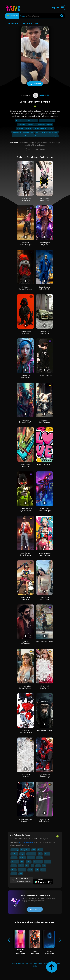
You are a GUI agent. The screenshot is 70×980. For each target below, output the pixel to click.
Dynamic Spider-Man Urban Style (44, 776)
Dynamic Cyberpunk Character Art (26, 820)
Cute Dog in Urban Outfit (45, 199)
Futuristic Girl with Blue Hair (26, 377)
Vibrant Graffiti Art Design (26, 465)
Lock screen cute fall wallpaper (23, 136)
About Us (21, 963)
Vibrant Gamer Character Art (26, 598)
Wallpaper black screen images (23, 132)
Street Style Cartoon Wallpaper (26, 731)
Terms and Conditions (34, 963)
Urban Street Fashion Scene (45, 598)
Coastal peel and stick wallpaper (27, 121)
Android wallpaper (26, 842)
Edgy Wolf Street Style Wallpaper (26, 199)
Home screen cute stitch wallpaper (46, 136)
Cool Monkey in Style (45, 730)
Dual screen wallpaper (24, 128)
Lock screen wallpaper (47, 121)
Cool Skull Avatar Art (45, 376)
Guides (35, 966)
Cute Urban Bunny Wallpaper (44, 421)
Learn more (35, 909)
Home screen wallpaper (26, 125)
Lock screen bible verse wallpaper (47, 132)
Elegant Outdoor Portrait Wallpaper (26, 687)
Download (35, 84)
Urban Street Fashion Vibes (26, 776)
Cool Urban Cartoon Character (26, 288)
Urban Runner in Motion (44, 642)
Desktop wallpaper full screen (44, 128)
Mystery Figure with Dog (26, 332)
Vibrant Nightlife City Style (44, 244)
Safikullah (41, 95)
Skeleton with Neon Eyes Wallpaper (26, 510)
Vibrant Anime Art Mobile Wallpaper (44, 554)
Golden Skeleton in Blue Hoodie (45, 288)
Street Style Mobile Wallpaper (26, 244)
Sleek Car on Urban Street (45, 332)
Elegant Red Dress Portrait (44, 687)
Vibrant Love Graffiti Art (45, 464)
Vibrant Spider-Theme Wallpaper (45, 510)
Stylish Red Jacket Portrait (26, 643)
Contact (13, 963)
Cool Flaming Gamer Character (26, 554)
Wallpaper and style (30, 23)
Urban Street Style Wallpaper (44, 820)
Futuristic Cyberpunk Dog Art (26, 421)
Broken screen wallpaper (44, 125)
